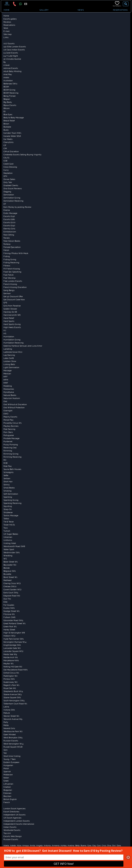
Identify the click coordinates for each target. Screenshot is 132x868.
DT (5, 204)
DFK (5, 176)
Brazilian (7, 796)
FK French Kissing (12, 269)
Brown (6, 124)
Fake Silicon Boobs (12, 241)
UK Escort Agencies (12, 818)
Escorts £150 (9, 216)
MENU (7, 4)
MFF (5, 377)
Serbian (7, 478)
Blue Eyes (8, 114)
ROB (5, 463)
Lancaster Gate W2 (12, 648)
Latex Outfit (9, 358)
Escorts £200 (9, 222)
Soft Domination (11, 494)
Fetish (6, 250)
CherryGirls (8, 142)
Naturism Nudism (12, 398)
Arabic (6, 77)
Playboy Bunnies (11, 426)
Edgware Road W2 (12, 596)
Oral (5, 401)
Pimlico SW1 (9, 679)
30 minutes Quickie (12, 59)
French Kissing (10, 284)
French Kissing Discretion (15, 287)
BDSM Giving (9, 90)
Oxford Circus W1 (11, 673)
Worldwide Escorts (12, 830)
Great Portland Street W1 (15, 623)
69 (4, 62)
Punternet (8, 441)
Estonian (7, 793)
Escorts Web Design (13, 836)
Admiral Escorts (11, 68)
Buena (83, 846)
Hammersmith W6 (12, 315)
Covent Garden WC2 (12, 590)
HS (5, 333)
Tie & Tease (9, 522)
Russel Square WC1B (13, 747)
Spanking (8, 497)
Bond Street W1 (10, 577)
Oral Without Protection (14, 408)
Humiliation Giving (12, 340)
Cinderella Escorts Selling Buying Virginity (22, 155)
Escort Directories (11, 812)
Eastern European (11, 762)
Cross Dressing (10, 167)
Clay (94, 846)
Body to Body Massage (14, 118)
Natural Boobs (10, 395)
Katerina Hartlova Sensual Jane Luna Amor (23, 346)
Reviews (7, 22)
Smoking (7, 491)
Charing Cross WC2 (12, 583)
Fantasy (7, 244)
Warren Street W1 (11, 716)
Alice (19, 846)
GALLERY (44, 10)
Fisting (7, 256)
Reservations (9, 25)
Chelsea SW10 (10, 586)
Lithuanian (8, 784)
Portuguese (9, 435)
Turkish (7, 531)
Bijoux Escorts (10, 105)
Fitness (7, 266)
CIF (5, 145)
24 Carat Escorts (11, 53)
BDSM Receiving (11, 93)
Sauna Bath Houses (12, 469)
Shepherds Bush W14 (13, 691)
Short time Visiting (12, 756)
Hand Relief (9, 318)
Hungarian (8, 765)
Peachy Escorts (10, 417)
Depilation (8, 173)
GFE (5, 303)
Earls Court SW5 (11, 593)
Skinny (7, 485)
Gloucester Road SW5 (13, 620)
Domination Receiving (13, 201)
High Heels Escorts (12, 327)
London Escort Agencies (14, 809)
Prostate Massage (11, 438)
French (7, 802)
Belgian (7, 99)
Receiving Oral (10, 448)
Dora (119, 846)
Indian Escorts (10, 827)
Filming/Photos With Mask (16, 253)
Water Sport (9, 549)
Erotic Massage (10, 213)
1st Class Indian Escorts (14, 50)
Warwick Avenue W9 (13, 719)
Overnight (8, 411)
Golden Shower (10, 309)
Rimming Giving (11, 454)
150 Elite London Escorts (15, 47)
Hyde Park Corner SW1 (14, 639)
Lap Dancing (9, 355)
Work (6, 28)
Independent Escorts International (19, 824)
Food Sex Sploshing (12, 272)
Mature (7, 713)
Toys (5, 528)
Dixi (114, 846)
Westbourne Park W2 (13, 731)
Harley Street (9, 630)
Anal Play (8, 74)
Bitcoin (7, 108)
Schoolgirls (8, 472)
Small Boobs (9, 488)
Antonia (47, 846)
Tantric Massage (11, 515)
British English (10, 799)
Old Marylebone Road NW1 (16, 670)
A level (6, 65)
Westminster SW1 (12, 553)
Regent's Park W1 (11, 685)
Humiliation (9, 337)
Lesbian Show (10, 361)
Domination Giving (12, 198)
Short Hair (8, 482)
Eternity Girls (9, 229)
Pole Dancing (9, 429)
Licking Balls (9, 364)
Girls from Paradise (12, 306)
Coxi (99, 846)
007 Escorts (9, 44)
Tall (5, 753)
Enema (7, 210)
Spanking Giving (11, 500)
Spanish (7, 772)
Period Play (8, 420)
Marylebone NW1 (11, 660)
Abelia (6, 846)
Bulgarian (8, 790)
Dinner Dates (9, 179)
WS (5, 559)
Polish (6, 768)
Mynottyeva (9, 392)
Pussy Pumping (11, 445)
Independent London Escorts (16, 821)
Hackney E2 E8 (10, 312)
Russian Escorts (11, 741)
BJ (5, 111)
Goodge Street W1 (12, 611)
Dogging (7, 192)
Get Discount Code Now (14, 300)
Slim (5, 750)
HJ (5, 330)
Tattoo (6, 519)
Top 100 (7, 833)
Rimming (8, 451)
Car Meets (8, 139)
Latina (6, 707)
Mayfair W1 (9, 664)
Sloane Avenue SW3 (12, 694)
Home (6, 16)
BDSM (6, 87)
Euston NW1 (9, 608)
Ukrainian (8, 537)
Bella (77, 846)
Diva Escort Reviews (13, 189)
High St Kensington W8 (14, 633)
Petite (6, 725)
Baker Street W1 (11, 562)
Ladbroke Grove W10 (13, 352)
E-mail (6, 31)
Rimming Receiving (12, 457)
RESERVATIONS (120, 10)
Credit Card (8, 164)
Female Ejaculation (12, 247)
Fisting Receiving (11, 263)
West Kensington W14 (13, 744)
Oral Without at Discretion (15, 404)
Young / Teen (10, 759)
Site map (7, 34)
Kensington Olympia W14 (15, 642)
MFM (6, 380)
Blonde (7, 568)
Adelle (13, 846)
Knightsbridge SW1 (12, 645)
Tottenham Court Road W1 (15, 704)
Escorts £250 (9, 226)
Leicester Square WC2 (13, 651)
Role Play (8, 466)
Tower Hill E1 (9, 525)
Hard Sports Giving (12, 324)
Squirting (8, 506)
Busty (6, 130)
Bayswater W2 (10, 565)
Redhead (7, 580)
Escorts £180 (9, 219)
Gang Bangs (9, 290)
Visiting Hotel (10, 543)
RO (5, 460)
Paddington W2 (10, 676)
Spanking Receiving (12, 503)
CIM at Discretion (11, 151)
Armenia (56, 846)
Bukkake (7, 127)
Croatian (7, 787)
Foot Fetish (9, 275)
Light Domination (11, 367)
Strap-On (8, 509)
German (7, 293)
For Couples (9, 605)
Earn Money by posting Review (17, 207)
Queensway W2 (10, 682)
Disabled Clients (11, 185)
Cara (89, 846)
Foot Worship (9, 278)
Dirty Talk (8, 182)
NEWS (81, 10)
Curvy (6, 170)
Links (6, 37)
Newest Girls (9, 728)
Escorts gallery (10, 19)
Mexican (7, 374)
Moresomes (9, 389)
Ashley (64, 846)
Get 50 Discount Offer (13, 296)
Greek (6, 781)
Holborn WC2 (9, 636)
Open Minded (10, 735)
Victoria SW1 (9, 710)
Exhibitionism (10, 232)
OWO (6, 414)
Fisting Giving (10, 259)
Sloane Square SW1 (12, 697)
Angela (39, 846)
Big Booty (8, 102)
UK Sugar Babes (11, 534)
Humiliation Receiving (13, 343)
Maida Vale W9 (10, 654)
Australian (8, 81)
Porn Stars (8, 432)
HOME (7, 10)
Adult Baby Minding (12, 71)
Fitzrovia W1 (9, 614)
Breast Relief (9, 121)
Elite (5, 602)
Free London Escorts (13, 281)
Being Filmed (9, 96)
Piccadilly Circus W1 (13, 423)
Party (6, 722)
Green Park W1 (10, 627)
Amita (32, 846)
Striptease (8, 512)
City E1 (6, 158)
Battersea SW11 (10, 84)
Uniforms (8, 540)
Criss (104, 846)
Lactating (8, 349)
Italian (6, 778)
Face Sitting (9, 235)
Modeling (8, 386)
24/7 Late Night (11, 56)
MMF (6, 383)
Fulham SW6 (9, 617)
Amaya (26, 846)
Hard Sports (9, 321)
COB (5, 161)
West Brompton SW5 (13, 738)
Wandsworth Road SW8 (14, 546)
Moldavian (8, 775)
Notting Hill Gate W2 (13, 667)
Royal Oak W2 (10, 688)
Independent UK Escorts (14, 815)
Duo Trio (7, 599)
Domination (9, 195)
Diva (109, 846)
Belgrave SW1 (10, 571)
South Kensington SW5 (14, 701)
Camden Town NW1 (12, 133)
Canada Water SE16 (12, 136)
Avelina (71, 846)
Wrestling (8, 556)
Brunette (7, 574)
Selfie (6, 475)
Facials (7, 238)
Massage (7, 371)
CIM (5, 148)
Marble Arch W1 (11, 657)
